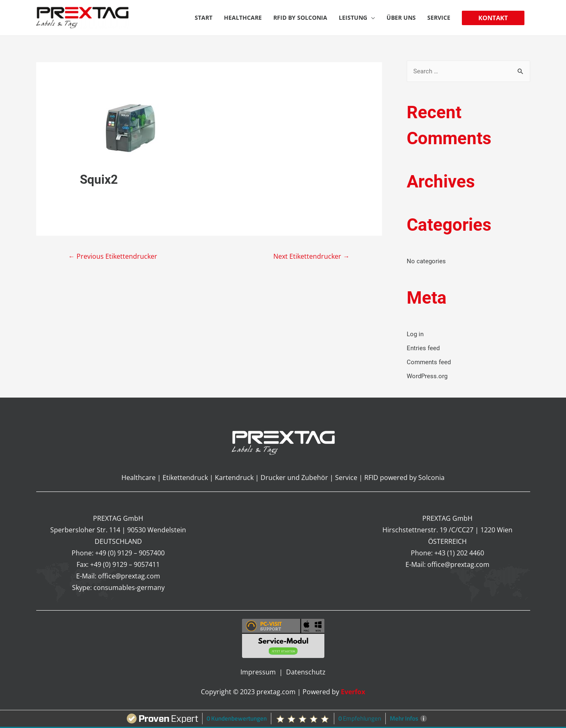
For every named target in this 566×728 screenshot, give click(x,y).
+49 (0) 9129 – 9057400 (130, 553)
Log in (415, 334)
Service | (350, 478)
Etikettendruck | (188, 478)
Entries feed (423, 348)
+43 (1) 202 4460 (459, 553)
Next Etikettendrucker (311, 257)
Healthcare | (142, 478)
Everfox (353, 692)
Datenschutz (306, 672)
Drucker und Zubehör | (298, 478)
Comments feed (429, 362)
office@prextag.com (129, 576)
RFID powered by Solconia (404, 478)
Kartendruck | (237, 478)
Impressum (259, 672)
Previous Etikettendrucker (113, 257)
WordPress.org (427, 376)
